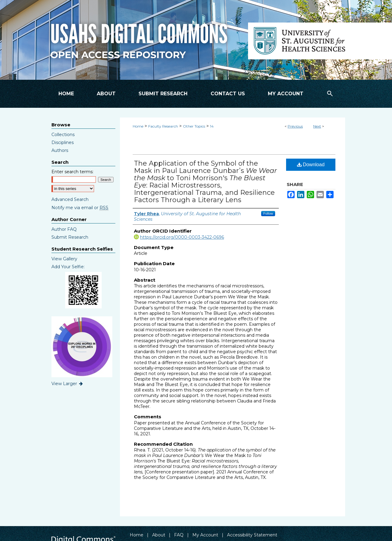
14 (212, 126)
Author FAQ (64, 229)
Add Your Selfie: (68, 267)
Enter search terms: (72, 172)
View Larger (68, 384)
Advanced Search (70, 199)
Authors (60, 150)
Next (317, 126)
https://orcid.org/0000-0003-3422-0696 (182, 237)
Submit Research (70, 237)
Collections (63, 135)
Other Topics (194, 126)
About (159, 535)
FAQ (179, 535)
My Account (205, 535)
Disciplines (63, 142)
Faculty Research (163, 126)
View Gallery (64, 259)
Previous (295, 126)
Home (138, 126)
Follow (268, 213)
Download (311, 165)
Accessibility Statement (252, 535)
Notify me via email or (80, 208)
